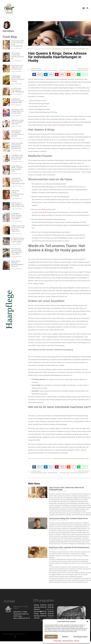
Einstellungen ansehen (80, 637)
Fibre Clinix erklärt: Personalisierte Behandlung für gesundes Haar (17, 146)
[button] (87, 622)
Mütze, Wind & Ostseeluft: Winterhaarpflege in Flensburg (17, 264)
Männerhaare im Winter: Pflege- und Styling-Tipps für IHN (18, 205)
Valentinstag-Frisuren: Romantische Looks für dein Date (18, 193)
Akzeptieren (51, 637)
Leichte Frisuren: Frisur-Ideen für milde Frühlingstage (17, 90)
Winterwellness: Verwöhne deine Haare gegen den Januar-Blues (17, 251)
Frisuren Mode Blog (16, 48)
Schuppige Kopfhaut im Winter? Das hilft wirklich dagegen (18, 240)
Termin (55, 125)
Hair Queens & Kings (34, 49)
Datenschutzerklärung (68, 641)
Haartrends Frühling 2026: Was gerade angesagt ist (18, 122)
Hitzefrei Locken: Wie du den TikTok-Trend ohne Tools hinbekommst (18, 228)
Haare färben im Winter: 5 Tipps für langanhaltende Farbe (17, 169)
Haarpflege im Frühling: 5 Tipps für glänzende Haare (18, 101)
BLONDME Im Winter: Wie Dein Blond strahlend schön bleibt (16, 216)
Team (45, 190)
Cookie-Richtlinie (57, 641)
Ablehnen (65, 637)
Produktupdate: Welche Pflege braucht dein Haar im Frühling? (18, 79)
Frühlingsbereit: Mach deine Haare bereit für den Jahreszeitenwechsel (18, 181)
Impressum (77, 641)
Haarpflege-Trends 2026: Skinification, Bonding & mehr (17, 157)
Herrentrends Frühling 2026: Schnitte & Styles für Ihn (18, 56)
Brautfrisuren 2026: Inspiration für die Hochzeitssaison (17, 67)
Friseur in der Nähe (46, 49)
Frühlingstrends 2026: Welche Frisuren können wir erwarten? (17, 133)
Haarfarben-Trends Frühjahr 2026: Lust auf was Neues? (17, 111)
